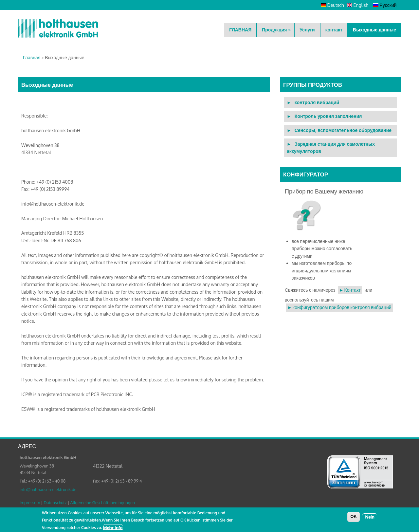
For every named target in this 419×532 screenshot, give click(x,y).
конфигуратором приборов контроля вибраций (342, 307)
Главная (32, 57)
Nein (370, 518)
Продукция (276, 30)
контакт (334, 30)
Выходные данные (374, 30)
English (358, 5)
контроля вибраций (317, 102)
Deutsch (332, 5)
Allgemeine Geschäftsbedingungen (102, 503)
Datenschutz (55, 503)
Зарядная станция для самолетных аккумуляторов (331, 147)
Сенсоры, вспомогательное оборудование (343, 130)
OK (354, 518)
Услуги (307, 30)
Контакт (353, 290)
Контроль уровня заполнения (328, 116)
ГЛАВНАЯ (240, 30)
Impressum (30, 503)
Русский (385, 5)
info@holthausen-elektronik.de (48, 489)
